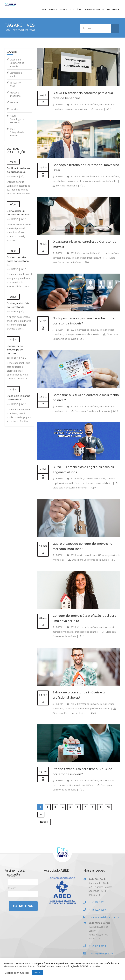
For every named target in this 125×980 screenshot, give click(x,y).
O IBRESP (64, 9)
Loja (44, 9)
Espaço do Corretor (94, 9)
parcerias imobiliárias (76, 109)
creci (103, 104)
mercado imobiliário (98, 258)
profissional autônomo (77, 708)
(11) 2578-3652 (97, 902)
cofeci (81, 478)
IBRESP (15, 176)
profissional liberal (100, 708)
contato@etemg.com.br (101, 953)
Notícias (14, 109)
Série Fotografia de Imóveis (17, 132)
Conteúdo (76, 9)
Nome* (12, 876)
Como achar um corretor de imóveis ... (19, 214)
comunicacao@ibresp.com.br (104, 917)
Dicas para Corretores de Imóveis (17, 63)
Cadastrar (23, 906)
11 (41, 814)
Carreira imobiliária (88, 176)
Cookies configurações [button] (17, 973)
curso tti (70, 483)
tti (66, 186)
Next (44, 822)
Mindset (14, 102)
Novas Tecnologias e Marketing (17, 119)
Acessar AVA (113, 9)
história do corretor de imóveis (84, 181)
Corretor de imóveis (88, 104)
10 (108, 807)
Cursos (53, 9)
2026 (74, 104)
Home (7, 30)
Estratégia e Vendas (16, 74)
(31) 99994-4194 (97, 946)
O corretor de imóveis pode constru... (15, 353)
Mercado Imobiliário (15, 94)
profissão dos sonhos (86, 632)
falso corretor (83, 483)
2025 (74, 780)
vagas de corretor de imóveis (84, 334)
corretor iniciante (71, 258)
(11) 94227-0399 (97, 910)
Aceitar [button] (37, 973)
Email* (12, 888)
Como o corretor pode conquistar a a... (18, 264)
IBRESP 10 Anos (15, 84)
